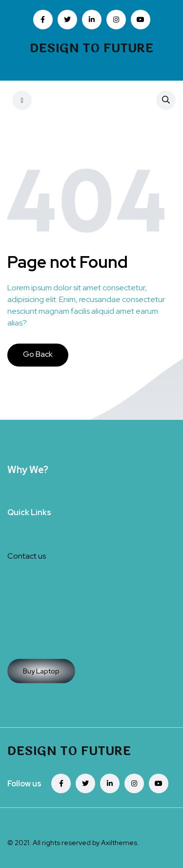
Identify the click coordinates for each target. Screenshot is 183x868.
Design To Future (91, 49)
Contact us (27, 556)
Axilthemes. (120, 843)
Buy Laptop (41, 671)
